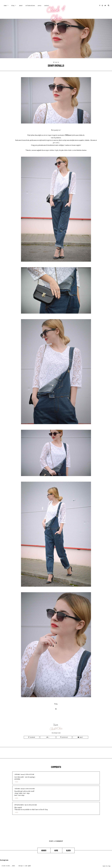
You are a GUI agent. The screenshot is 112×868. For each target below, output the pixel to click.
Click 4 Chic (56, 14)
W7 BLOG (45, 810)
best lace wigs (19, 795)
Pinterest (64, 737)
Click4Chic (56, 729)
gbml (29, 866)
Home (5, 6)
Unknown (17, 774)
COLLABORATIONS (30, 6)
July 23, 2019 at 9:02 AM (31, 805)
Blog (13, 6)
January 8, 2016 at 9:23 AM (27, 774)
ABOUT (21, 6)
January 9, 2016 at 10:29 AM (28, 788)
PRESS (40, 6)
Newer (44, 851)
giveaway (17, 779)
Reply (16, 782)
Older (68, 851)
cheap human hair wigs (22, 793)
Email (80, 737)
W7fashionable (19, 805)
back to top (107, 866)
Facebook (32, 737)
